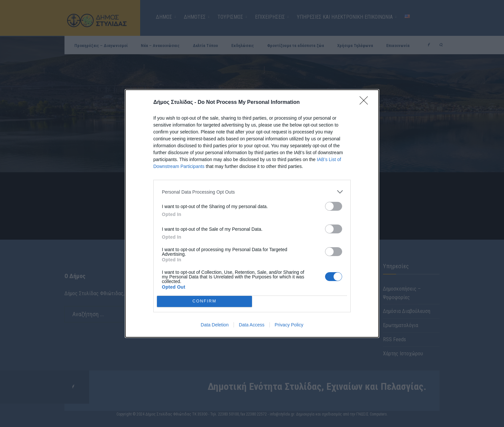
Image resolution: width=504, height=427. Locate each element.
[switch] (334, 206)
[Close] (366, 103)
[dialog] (252, 213)
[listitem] (252, 192)
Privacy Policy (289, 325)
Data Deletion (215, 325)
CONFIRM (204, 301)
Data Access (252, 325)
